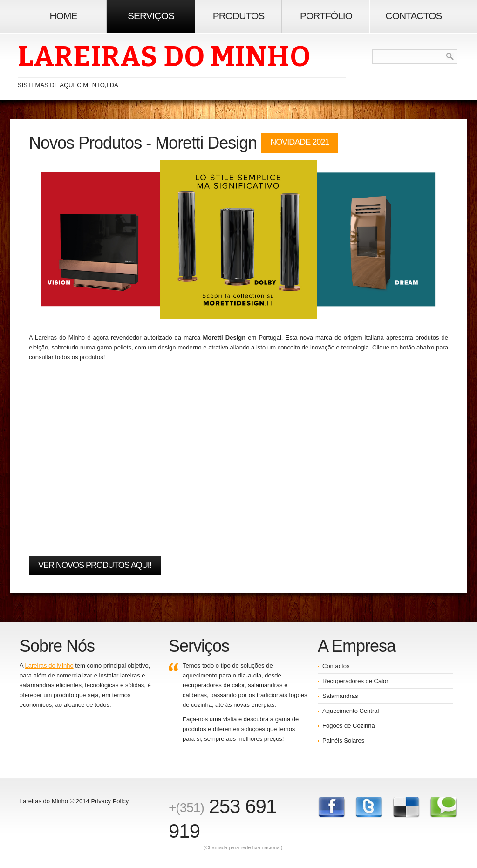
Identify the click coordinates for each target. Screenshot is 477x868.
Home (64, 16)
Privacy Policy (110, 801)
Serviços (151, 16)
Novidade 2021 (300, 142)
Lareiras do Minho (49, 666)
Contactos (414, 16)
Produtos (239, 16)
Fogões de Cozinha (349, 726)
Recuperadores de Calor (355, 681)
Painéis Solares (343, 741)
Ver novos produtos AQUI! (95, 565)
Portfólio (326, 16)
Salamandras (340, 696)
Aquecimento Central (351, 711)
